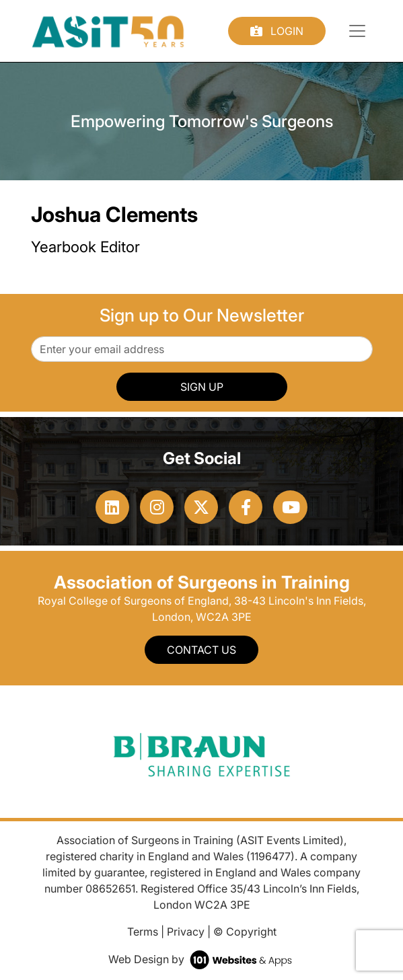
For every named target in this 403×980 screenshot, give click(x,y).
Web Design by (201, 959)
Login (277, 31)
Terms (143, 932)
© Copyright (245, 932)
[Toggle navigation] (357, 31)
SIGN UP (202, 387)
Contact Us (201, 650)
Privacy (186, 932)
